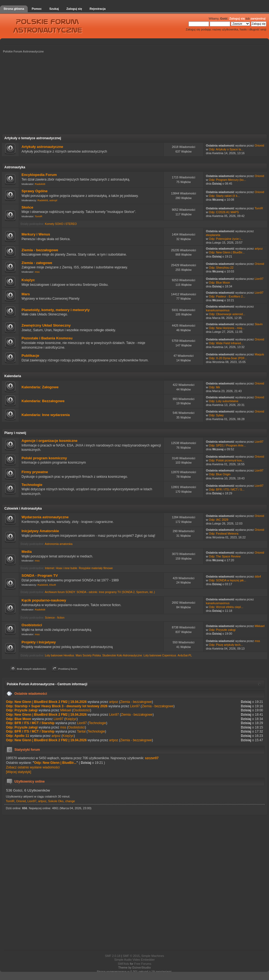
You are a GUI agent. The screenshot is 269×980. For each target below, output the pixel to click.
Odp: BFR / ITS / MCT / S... (227, 489)
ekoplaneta (213, 235)
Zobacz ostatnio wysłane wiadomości (33, 767)
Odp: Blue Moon (220, 283)
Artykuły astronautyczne (42, 147)
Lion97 (259, 279)
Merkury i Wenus (36, 234)
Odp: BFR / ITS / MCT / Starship (30, 723)
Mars (26, 294)
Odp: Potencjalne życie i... (226, 239)
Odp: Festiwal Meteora (224, 534)
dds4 (258, 576)
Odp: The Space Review (225, 556)
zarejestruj (258, 18)
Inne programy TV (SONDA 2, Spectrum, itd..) (127, 592)
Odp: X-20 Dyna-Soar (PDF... (228, 358)
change (70, 801)
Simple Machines (153, 956)
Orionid (259, 145)
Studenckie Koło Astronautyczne (122, 655)
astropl (53, 200)
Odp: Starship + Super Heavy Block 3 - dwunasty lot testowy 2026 (57, 706)
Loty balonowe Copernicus (160, 655)
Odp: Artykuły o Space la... (226, 149)
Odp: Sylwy (216, 415)
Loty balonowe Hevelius (60, 655)
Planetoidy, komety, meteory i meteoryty (56, 310)
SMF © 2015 (131, 956)
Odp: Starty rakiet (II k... (224, 196)
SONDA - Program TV (40, 576)
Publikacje (30, 356)
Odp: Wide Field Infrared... (226, 343)
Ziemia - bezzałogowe (40, 250)
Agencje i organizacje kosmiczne (49, 441)
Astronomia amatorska (59, 544)
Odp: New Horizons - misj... (227, 328)
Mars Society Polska (88, 655)
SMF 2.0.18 (113, 956)
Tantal (81, 731)
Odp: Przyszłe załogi (222, 630)
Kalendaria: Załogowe (40, 387)
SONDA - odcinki (87, 592)
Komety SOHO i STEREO (61, 224)
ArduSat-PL (185, 655)
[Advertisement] (134, 95)
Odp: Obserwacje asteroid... (227, 314)
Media (26, 552)
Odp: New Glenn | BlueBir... (227, 252)
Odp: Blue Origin (220, 474)
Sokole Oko (56, 801)
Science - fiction (55, 618)
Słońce (27, 207)
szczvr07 (152, 758)
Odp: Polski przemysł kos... (227, 460)
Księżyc (28, 280)
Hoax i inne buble (66, 568)
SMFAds (123, 964)
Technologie (32, 485)
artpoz (259, 249)
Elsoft (53, 585)
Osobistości (32, 625)
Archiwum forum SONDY (60, 592)
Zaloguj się (237, 18)
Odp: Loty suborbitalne (224, 401)
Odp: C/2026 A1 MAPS (224, 212)
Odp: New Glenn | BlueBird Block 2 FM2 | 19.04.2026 (46, 702)
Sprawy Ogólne (35, 191)
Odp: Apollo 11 (18, 736)
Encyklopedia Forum (39, 175)
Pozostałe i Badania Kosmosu (47, 338)
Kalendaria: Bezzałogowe (43, 401)
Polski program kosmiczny (44, 458)
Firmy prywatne (35, 472)
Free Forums (143, 964)
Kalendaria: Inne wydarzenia (46, 415)
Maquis (259, 354)
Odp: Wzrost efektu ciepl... (226, 607)
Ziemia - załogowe (37, 263)
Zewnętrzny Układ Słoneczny (46, 325)
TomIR (39, 216)
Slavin (259, 324)
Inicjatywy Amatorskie (40, 531)
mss (37, 272)
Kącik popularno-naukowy (44, 600)
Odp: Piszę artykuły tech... (226, 645)
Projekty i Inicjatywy (39, 642)
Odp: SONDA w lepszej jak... (228, 580)
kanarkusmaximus (218, 310)
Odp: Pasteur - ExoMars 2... (227, 296)
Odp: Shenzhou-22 (221, 268)
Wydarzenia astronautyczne (45, 517)
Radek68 (40, 184)
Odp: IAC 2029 (219, 520)
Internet (50, 568)
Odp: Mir (215, 387)
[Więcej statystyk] (19, 772)
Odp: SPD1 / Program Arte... (227, 445)
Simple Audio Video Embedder (134, 960)
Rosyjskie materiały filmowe (96, 568)
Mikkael (260, 626)
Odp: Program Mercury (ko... (228, 180)
